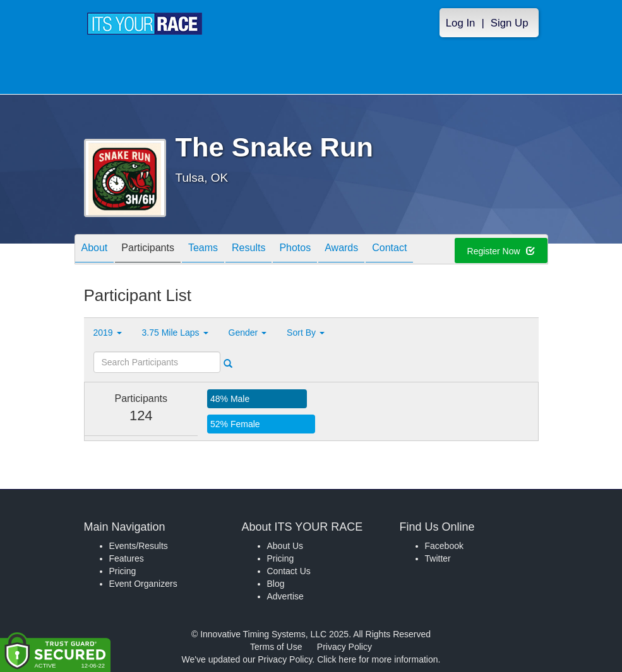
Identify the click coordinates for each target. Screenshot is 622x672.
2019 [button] (108, 333)
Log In (461, 23)
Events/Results (139, 546)
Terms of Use (276, 647)
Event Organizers (143, 584)
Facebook (444, 546)
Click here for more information (377, 659)
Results (248, 250)
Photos (295, 250)
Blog (276, 584)
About (95, 250)
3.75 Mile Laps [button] (175, 333)
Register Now (501, 251)
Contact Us (289, 571)
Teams (203, 250)
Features (127, 558)
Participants (148, 250)
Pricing (123, 571)
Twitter (438, 558)
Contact (389, 250)
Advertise (285, 596)
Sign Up (510, 23)
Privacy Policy (344, 647)
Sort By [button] (306, 333)
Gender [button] (248, 333)
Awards (341, 250)
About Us (285, 546)
